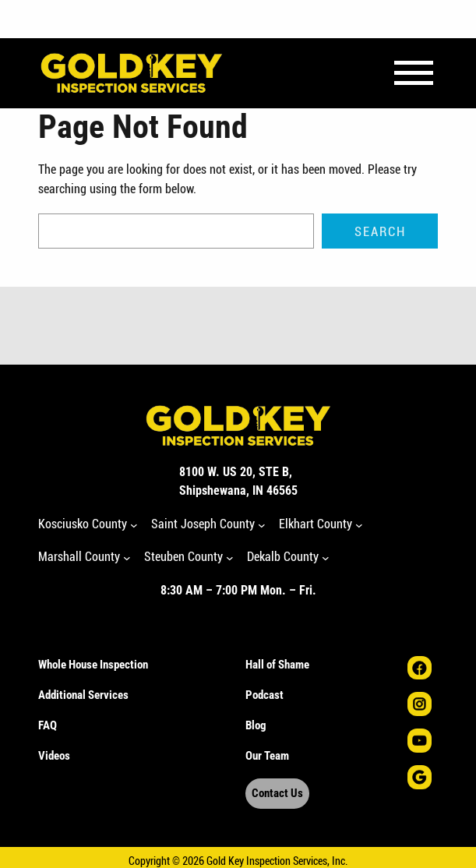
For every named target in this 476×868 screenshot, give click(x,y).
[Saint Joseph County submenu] (262, 524)
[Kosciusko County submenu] (134, 524)
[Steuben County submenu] (230, 558)
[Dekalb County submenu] (326, 558)
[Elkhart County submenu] (359, 524)
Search (380, 231)
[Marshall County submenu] (127, 558)
